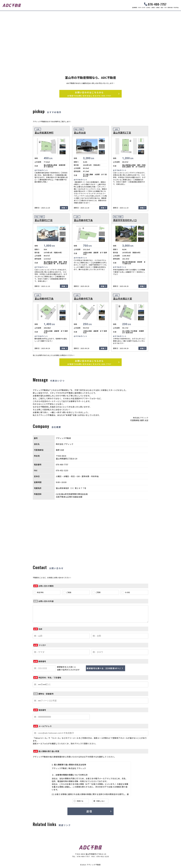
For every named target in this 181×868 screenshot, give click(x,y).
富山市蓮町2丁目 (122, 133)
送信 (89, 811)
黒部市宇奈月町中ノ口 (125, 220)
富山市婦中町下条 (83, 220)
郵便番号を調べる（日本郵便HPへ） (104, 668)
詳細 (63, 208)
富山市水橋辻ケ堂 (123, 299)
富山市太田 (80, 133)
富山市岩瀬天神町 (44, 133)
